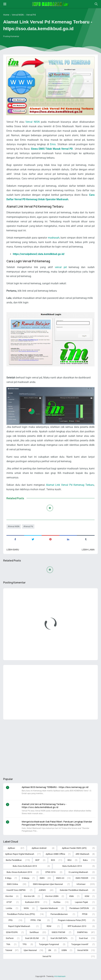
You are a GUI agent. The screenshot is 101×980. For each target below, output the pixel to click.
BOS (53, 860)
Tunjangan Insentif (80, 944)
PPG (11, 920)
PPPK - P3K (36, 920)
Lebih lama (88, 550)
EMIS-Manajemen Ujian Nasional (48, 884)
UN (50, 950)
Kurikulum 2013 (32, 902)
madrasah (54, 238)
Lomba (9, 908)
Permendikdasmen (59, 914)
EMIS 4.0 (60, 878)
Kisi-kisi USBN (52, 896)
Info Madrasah (60, 976)
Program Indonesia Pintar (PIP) (72, 920)
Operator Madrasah (49, 908)
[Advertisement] (50, 692)
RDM (49, 926)
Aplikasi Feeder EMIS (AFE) (74, 848)
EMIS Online (12, 884)
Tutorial (9, 950)
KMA (71, 896)
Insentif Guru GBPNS (16, 890)
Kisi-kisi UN (29, 896)
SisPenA (10, 938)
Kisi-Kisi (9, 896)
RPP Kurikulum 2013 (77, 926)
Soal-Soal (83, 938)
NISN (26, 908)
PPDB (85, 914)
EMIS (42, 878)
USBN (64, 950)
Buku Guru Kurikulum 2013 (25, 866)
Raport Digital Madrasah (19, 926)
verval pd (61, 267)
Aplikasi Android (39, 848)
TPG (25, 944)
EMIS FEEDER (82, 878)
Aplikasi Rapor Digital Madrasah (20, 854)
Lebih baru (13, 550)
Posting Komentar (11, 36)
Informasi (81, 884)
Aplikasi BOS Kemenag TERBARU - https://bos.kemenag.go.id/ (55, 787)
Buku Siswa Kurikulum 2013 (19, 872)
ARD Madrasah (82, 854)
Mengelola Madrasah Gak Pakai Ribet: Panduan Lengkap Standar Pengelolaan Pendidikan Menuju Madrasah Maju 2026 (57, 823)
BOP (37, 860)
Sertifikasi (34, 932)
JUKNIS (42, 890)
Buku (85, 860)
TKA (8, 944)
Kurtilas (57, 902)
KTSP (9, 902)
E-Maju (8, 878)
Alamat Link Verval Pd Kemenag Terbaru (70, 485)
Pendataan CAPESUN (79, 908)
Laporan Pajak (81, 902)
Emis (53, 144)
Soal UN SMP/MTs (59, 938)
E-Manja (26, 878)
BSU (69, 860)
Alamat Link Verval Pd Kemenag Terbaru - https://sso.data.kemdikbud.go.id (44, 806)
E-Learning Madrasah (78, 872)
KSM (87, 896)
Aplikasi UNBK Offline (55, 854)
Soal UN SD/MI (32, 938)
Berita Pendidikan (14, 860)
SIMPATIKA (82, 932)
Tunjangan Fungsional (49, 944)
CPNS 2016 (50, 872)
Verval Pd (29, 526)
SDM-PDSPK (12, 932)
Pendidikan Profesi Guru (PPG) (21, 914)
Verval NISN (32, 122)
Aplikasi (11, 848)
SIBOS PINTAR (58, 932)
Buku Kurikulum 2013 (72, 866)
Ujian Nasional (30, 950)
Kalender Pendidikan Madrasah (74, 890)
